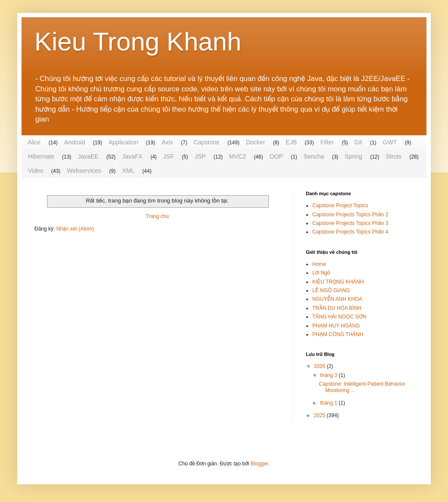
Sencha (314, 156)
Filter (327, 142)
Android (75, 142)
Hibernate (41, 156)
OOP (276, 156)
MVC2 (238, 156)
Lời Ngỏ (321, 273)
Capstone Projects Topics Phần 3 (350, 223)
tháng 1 (329, 403)
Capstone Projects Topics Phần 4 (350, 232)
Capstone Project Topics (340, 206)
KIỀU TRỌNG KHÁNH (338, 282)
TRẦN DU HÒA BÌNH (337, 308)
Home (319, 264)
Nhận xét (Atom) (75, 229)
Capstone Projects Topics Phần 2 (350, 215)
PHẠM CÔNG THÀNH (338, 334)
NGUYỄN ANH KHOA (337, 299)
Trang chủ (157, 216)
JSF (169, 156)
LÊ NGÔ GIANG (331, 290)
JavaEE (88, 156)
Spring (353, 156)
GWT (390, 142)
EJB (291, 142)
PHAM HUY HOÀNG (336, 326)
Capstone (207, 142)
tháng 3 (329, 375)
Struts (394, 156)
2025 (320, 415)
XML (128, 171)
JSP (200, 156)
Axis (167, 142)
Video (36, 171)
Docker (255, 142)
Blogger (260, 464)
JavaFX (132, 156)
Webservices (84, 171)
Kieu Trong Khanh (138, 42)
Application (123, 142)
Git (358, 142)
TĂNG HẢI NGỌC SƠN (339, 317)
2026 (320, 366)
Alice (34, 142)
